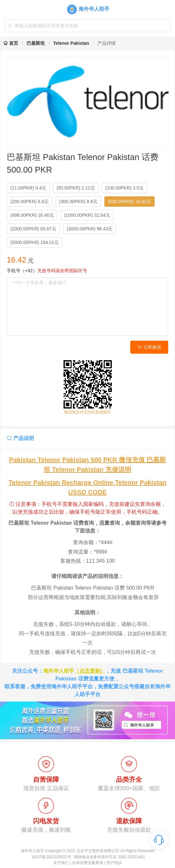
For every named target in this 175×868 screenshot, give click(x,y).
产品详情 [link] (107, 43)
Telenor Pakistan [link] (71, 43)
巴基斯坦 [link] (36, 43)
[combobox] (87, 26)
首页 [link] (11, 43)
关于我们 (61, 863)
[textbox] (87, 26)
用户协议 (114, 863)
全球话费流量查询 (87, 863)
